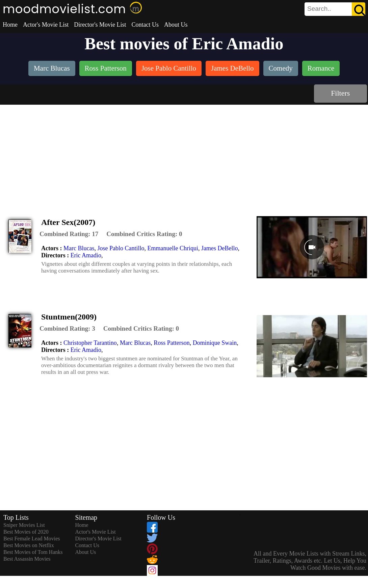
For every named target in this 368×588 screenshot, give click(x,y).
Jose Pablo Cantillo (121, 248)
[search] (335, 9)
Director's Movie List (100, 25)
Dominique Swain (215, 343)
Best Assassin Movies (27, 559)
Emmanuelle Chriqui (173, 248)
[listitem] (52, 69)
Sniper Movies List (24, 525)
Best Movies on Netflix (29, 545)
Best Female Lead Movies (32, 539)
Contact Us (145, 25)
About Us (176, 25)
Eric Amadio (86, 255)
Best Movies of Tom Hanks (33, 552)
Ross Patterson (172, 343)
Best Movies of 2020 (26, 532)
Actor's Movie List (46, 25)
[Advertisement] (184, 155)
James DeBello (219, 248)
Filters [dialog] (340, 93)
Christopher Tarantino (90, 343)
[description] (69, 234)
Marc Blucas (79, 248)
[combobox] (320, 9)
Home (10, 25)
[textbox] (320, 9)
